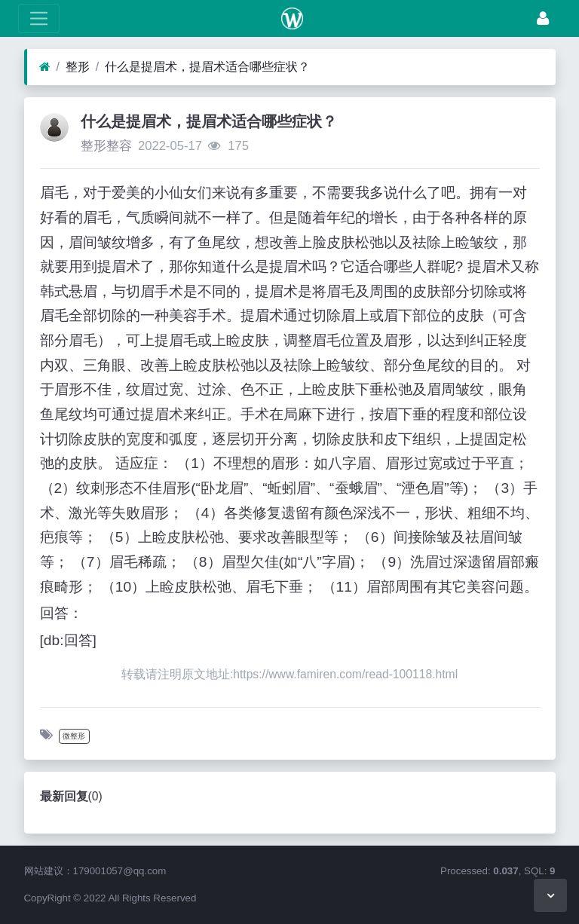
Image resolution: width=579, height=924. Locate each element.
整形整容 (106, 146)
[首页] (45, 67)
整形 (78, 67)
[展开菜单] (39, 18)
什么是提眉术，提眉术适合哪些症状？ (207, 67)
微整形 (74, 736)
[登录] (543, 18)
